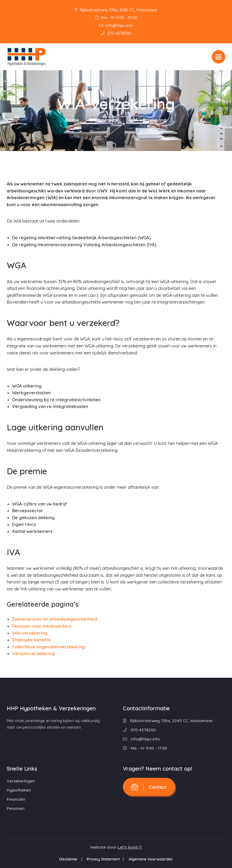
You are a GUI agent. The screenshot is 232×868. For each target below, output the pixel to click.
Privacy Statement (103, 859)
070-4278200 (116, 33)
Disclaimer (68, 859)
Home (72, 120)
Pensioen (16, 808)
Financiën (16, 799)
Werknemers (104, 120)
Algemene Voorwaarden (151, 859)
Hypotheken (19, 790)
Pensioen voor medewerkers (42, 626)
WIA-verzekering (30, 633)
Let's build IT (130, 847)
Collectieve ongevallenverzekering (49, 647)
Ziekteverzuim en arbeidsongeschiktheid (55, 619)
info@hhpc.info (116, 25)
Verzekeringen (21, 781)
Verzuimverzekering (33, 653)
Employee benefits (32, 640)
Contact (149, 787)
